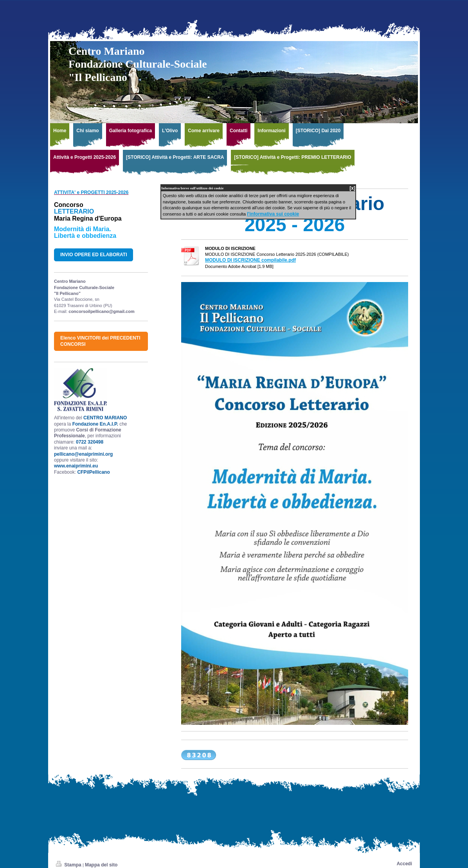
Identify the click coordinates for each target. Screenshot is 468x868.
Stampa (69, 865)
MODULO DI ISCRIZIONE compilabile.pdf (250, 260)
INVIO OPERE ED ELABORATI (94, 255)
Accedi (404, 864)
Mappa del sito (101, 865)
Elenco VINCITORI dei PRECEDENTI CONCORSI (100, 341)
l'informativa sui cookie (273, 214)
